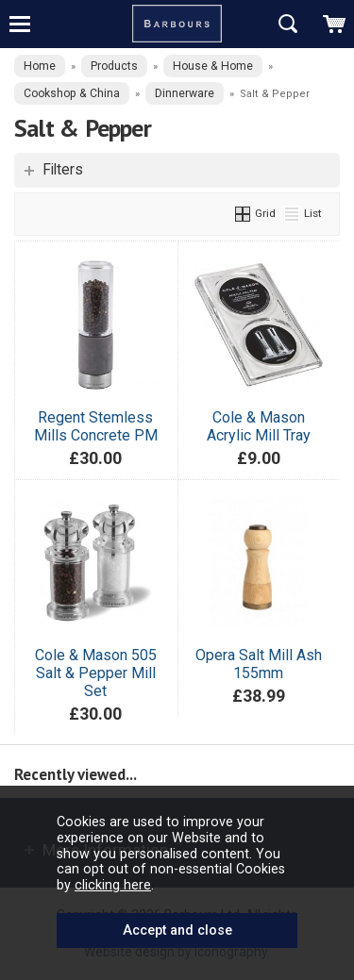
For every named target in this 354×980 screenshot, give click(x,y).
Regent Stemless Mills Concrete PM (96, 426)
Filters (63, 170)
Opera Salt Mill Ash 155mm (259, 664)
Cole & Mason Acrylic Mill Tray (259, 426)
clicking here (113, 885)
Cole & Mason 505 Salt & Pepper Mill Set (96, 673)
